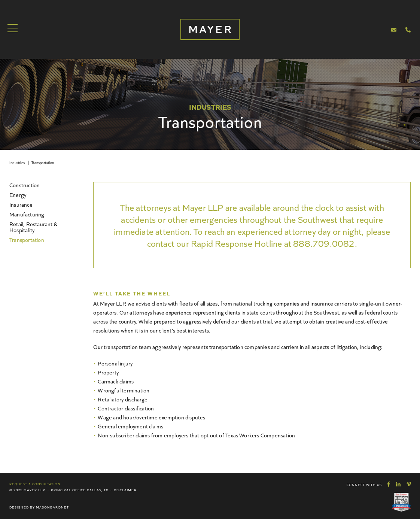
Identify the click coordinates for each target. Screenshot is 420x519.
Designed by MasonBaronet (39, 507)
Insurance (21, 204)
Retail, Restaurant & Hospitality (34, 227)
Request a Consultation (35, 484)
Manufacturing (27, 214)
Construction (25, 185)
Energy (18, 195)
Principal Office (68, 490)
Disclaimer (125, 490)
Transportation (43, 163)
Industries (17, 163)
